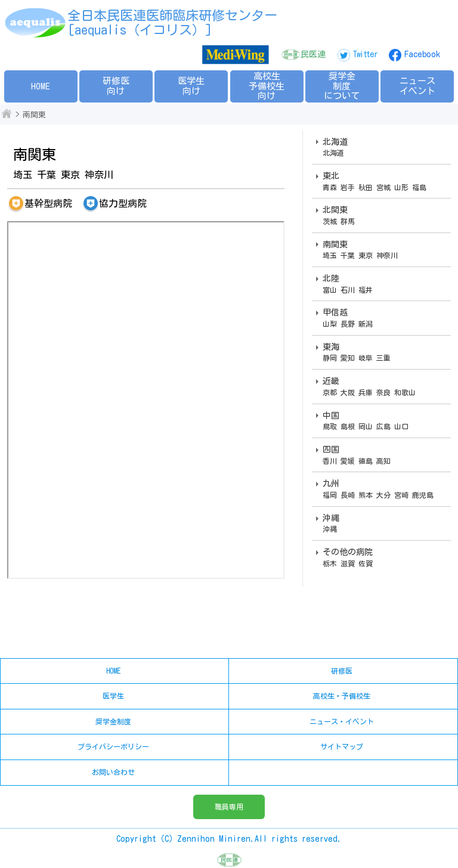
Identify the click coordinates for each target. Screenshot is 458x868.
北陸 (384, 284)
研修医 (342, 671)
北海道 (384, 148)
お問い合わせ (113, 772)
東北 (384, 182)
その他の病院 (384, 558)
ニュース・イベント (342, 721)
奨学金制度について (342, 86)
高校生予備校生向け (267, 86)
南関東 (384, 250)
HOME (41, 86)
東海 (384, 353)
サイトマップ (342, 746)
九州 (384, 489)
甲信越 (384, 318)
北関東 (384, 216)
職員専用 (229, 807)
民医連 (313, 54)
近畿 (384, 387)
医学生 (113, 696)
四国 (384, 455)
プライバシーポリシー (113, 746)
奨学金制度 (113, 721)
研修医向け (116, 86)
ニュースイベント (417, 86)
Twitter (365, 54)
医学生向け (191, 86)
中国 (384, 421)
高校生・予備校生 (342, 696)
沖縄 (384, 524)
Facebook (422, 54)
